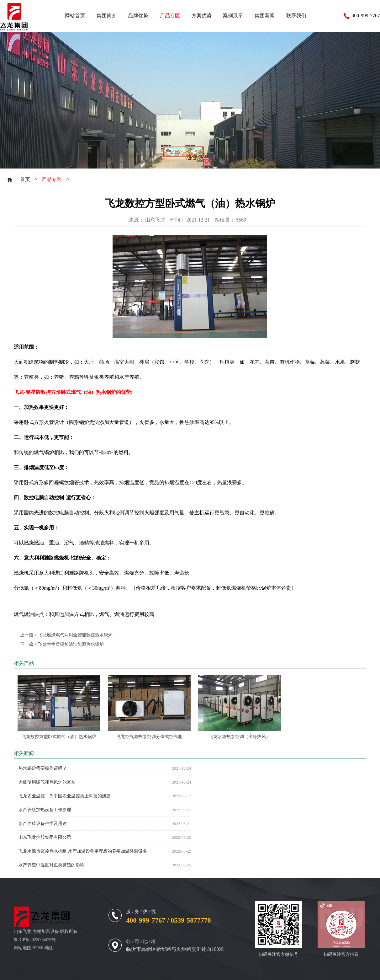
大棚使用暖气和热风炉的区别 (47, 782)
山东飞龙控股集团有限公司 (45, 837)
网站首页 (75, 16)
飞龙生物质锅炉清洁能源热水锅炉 (71, 644)
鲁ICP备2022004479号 (35, 940)
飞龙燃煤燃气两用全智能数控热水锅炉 (75, 635)
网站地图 (23, 948)
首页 (25, 179)
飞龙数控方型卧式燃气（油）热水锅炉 (59, 737)
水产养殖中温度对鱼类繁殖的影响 (51, 865)
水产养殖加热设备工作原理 (45, 810)
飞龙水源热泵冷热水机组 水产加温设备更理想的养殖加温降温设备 (83, 851)
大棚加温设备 (46, 932)
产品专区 (52, 179)
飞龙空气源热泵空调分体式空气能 (149, 737)
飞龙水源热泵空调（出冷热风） (240, 737)
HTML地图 (43, 948)
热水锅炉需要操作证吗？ (43, 768)
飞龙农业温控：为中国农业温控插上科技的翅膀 (65, 796)
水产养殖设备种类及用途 (43, 824)
